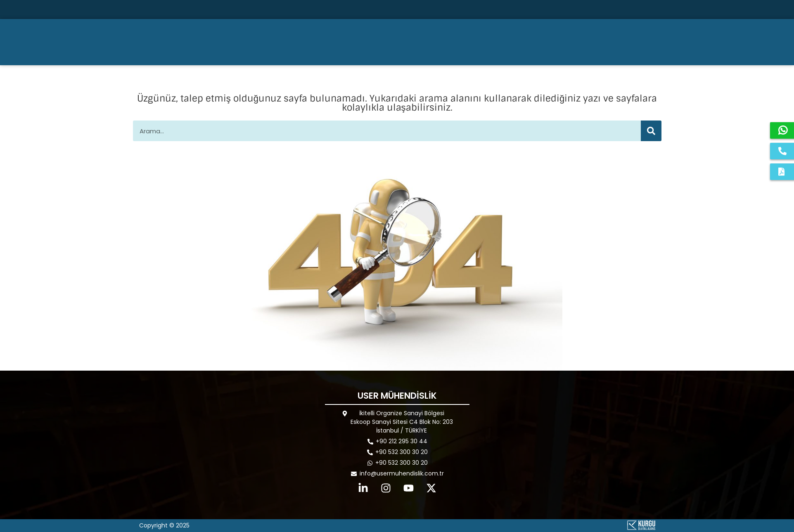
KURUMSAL (462, 42)
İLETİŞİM (665, 42)
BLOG (627, 42)
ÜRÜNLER (521, 42)
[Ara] (701, 10)
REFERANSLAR (579, 42)
